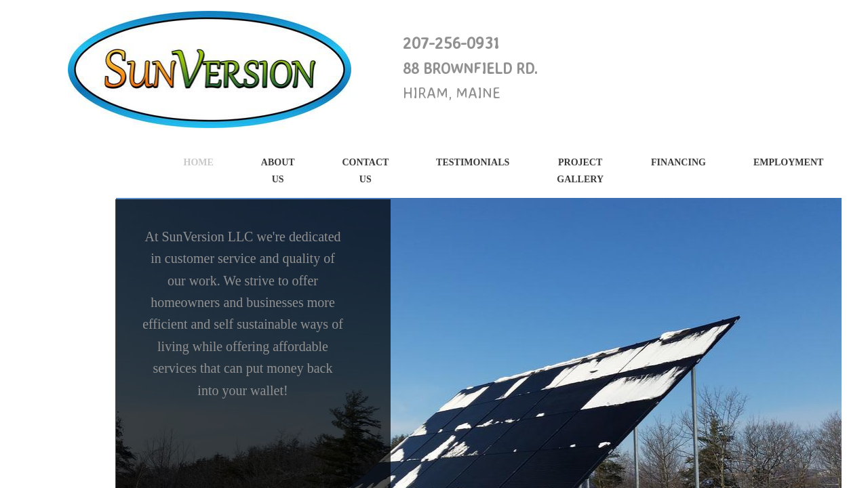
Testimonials (473, 162)
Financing (678, 162)
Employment (788, 162)
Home (199, 162)
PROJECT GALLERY (580, 171)
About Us (278, 171)
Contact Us (365, 171)
